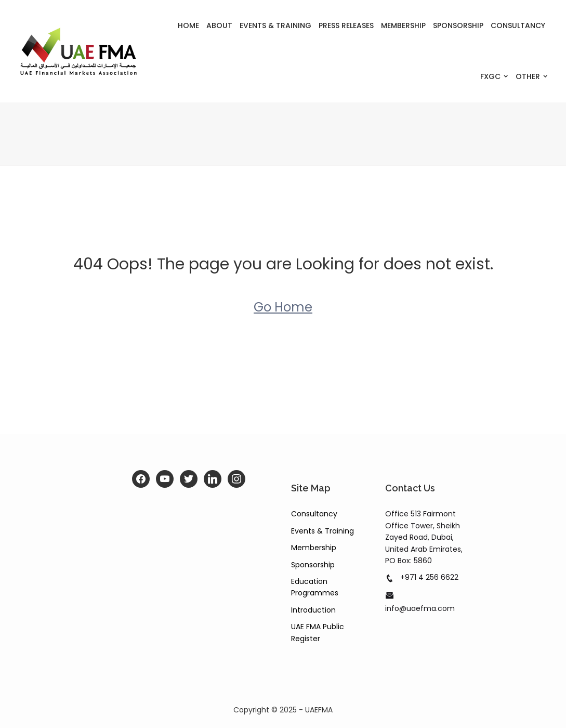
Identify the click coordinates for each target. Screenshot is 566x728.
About (219, 25)
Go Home (283, 307)
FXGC (490, 76)
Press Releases (346, 25)
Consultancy (518, 25)
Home (188, 25)
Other (528, 76)
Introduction (313, 610)
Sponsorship (458, 25)
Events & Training (275, 25)
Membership (403, 25)
